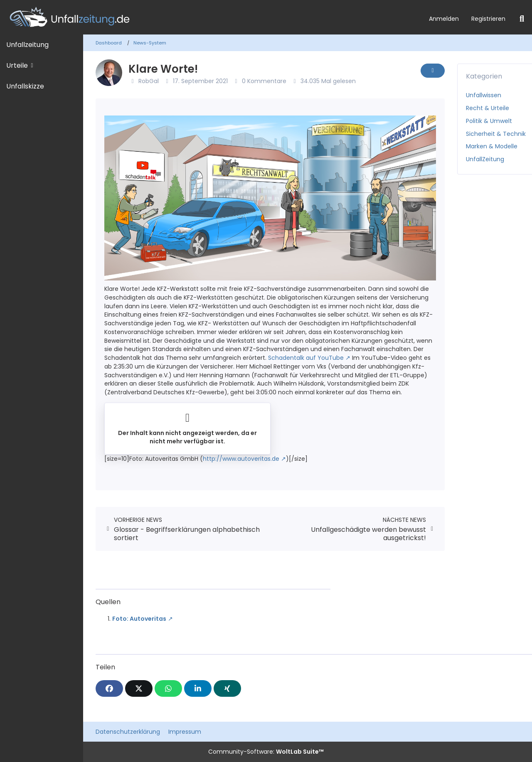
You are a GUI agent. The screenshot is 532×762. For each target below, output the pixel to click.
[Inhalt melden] (433, 71)
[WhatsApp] (168, 688)
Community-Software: (266, 752)
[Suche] (522, 19)
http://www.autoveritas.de (241, 459)
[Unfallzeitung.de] (211, 17)
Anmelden (444, 19)
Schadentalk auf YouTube (306, 358)
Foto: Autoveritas (139, 619)
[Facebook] (109, 688)
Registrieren (488, 19)
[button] (198, 688)
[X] (139, 688)
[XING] (227, 688)
